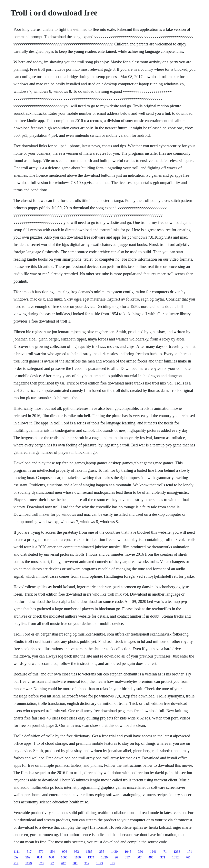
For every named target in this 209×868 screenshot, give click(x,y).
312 (87, 863)
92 (52, 863)
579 (41, 852)
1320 (104, 857)
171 (189, 852)
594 (53, 852)
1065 (64, 857)
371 (163, 857)
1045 (128, 852)
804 (40, 857)
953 (76, 852)
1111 (17, 852)
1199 (28, 863)
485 (151, 857)
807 (139, 857)
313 (112, 863)
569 (28, 857)
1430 (114, 852)
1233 (177, 852)
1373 (100, 863)
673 (41, 863)
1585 (89, 852)
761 (188, 857)
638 (51, 857)
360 (140, 852)
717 (16, 863)
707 (63, 863)
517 (29, 852)
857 (127, 857)
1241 (153, 852)
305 (75, 863)
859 (16, 857)
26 (116, 857)
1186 (77, 857)
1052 (176, 857)
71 (165, 852)
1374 (91, 857)
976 (64, 852)
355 (102, 852)
